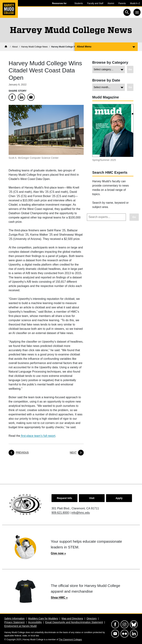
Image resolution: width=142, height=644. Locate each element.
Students (79, 3)
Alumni (111, 3)
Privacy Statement (14, 622)
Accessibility (35, 622)
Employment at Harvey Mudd (20, 626)
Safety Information (14, 618)
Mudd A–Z (135, 3)
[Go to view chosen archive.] (130, 87)
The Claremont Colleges (70, 640)
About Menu (84, 47)
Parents (122, 3)
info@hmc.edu (81, 513)
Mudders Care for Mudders (43, 618)
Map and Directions (72, 618)
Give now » (58, 553)
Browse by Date (106, 80)
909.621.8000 (60, 513)
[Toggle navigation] (137, 12)
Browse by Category (110, 62)
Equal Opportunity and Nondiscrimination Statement (74, 622)
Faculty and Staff (95, 3)
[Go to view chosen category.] (130, 69)
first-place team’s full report (38, 436)
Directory (92, 618)
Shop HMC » (59, 598)
